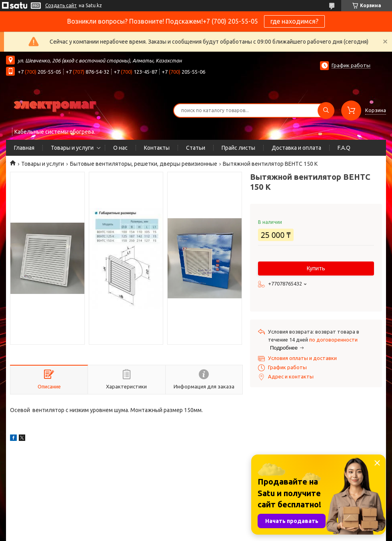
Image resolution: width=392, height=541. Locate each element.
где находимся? (294, 21)
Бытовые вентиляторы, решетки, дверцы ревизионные (144, 164)
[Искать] (326, 111)
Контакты (157, 148)
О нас (120, 148)
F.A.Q (344, 148)
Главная (24, 148)
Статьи (196, 148)
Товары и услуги (72, 148)
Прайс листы (238, 148)
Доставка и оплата (296, 148)
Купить (316, 268)
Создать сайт (61, 5)
